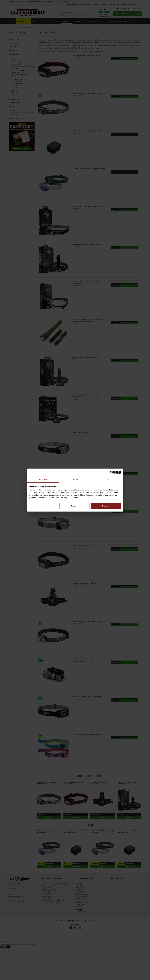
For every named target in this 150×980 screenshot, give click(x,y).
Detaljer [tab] (75, 479)
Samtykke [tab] (43, 479)
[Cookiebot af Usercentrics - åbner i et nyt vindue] (111, 473)
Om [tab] (107, 479)
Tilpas (75, 506)
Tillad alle (106, 506)
